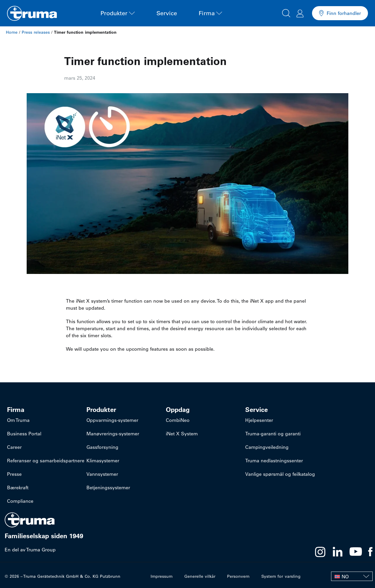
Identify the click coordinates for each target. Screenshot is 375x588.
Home (12, 32)
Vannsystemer (102, 474)
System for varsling (281, 576)
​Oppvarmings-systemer (112, 420)
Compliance (20, 501)
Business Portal (24, 434)
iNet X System (182, 434)
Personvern (239, 576)
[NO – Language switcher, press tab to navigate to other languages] (352, 576)
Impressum (162, 576)
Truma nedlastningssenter (274, 461)
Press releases (36, 32)
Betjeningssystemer (108, 488)
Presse (14, 474)
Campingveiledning (267, 447)
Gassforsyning (102, 447)
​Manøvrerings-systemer (113, 434)
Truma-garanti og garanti (273, 434)
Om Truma (18, 420)
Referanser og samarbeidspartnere (46, 461)
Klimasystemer (103, 461)
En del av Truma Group (30, 550)
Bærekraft (18, 488)
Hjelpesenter (259, 420)
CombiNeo (178, 420)
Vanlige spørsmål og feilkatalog (280, 474)
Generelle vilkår (200, 576)
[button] (286, 12)
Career (14, 447)
